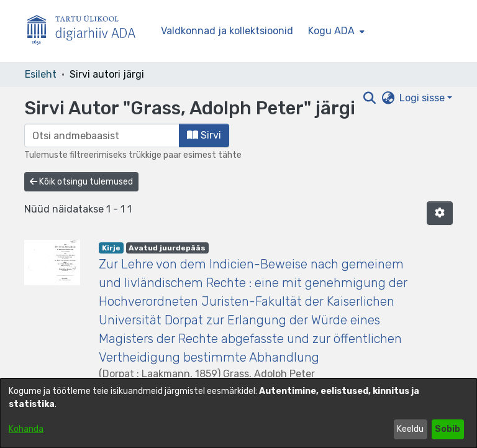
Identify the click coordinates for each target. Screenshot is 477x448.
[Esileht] (86, 31)
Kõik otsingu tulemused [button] (81, 182)
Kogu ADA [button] (331, 31)
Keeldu (410, 429)
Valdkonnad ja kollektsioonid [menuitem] (227, 31)
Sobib (447, 429)
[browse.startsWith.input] (102, 135)
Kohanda (26, 429)
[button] (440, 213)
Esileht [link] (41, 74)
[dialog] (238, 413)
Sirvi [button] (204, 135)
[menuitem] (335, 31)
